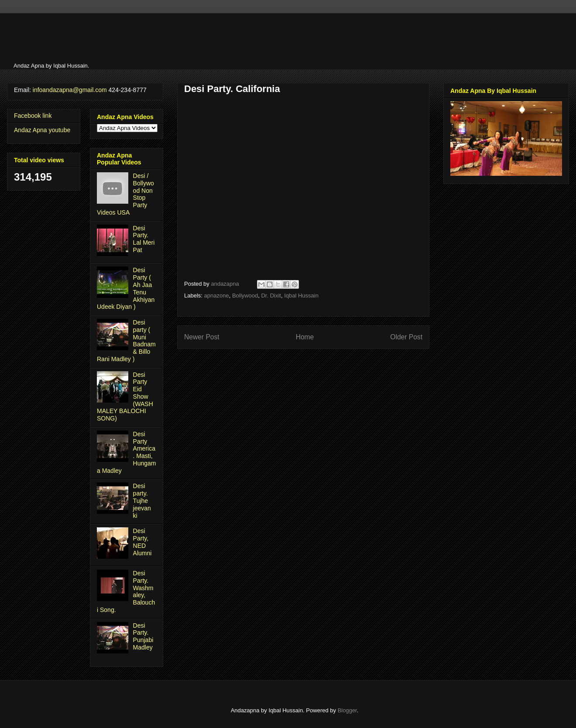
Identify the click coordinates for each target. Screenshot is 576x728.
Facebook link (33, 116)
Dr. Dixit (271, 296)
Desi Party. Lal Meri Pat (144, 239)
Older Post (406, 337)
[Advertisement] (127, 40)
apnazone (217, 296)
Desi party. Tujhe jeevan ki (142, 501)
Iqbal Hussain (301, 296)
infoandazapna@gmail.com (70, 90)
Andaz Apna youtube (42, 130)
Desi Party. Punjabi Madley (143, 636)
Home (305, 337)
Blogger (347, 710)
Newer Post (202, 337)
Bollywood (245, 296)
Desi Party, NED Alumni (142, 542)
